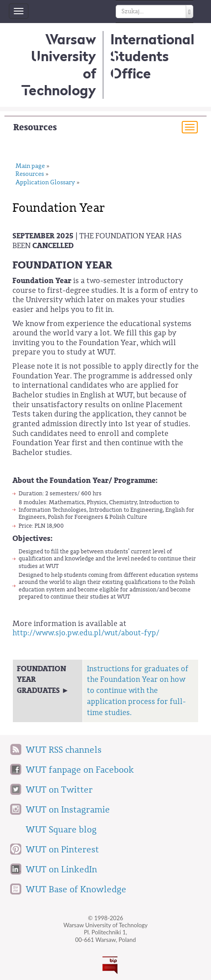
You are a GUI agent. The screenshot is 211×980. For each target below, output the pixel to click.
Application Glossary (45, 183)
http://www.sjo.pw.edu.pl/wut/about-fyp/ (86, 633)
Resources (35, 127)
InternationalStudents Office (152, 56)
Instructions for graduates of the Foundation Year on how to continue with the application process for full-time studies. (138, 691)
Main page (30, 166)
